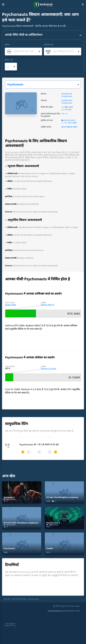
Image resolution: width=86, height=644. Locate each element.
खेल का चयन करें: (78, 85)
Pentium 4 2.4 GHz (48, 369)
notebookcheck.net (55, 611)
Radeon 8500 (11, 305)
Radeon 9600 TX (47, 305)
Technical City (43, 5)
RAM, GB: (9, 60)
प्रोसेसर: (7, 45)
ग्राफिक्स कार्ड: (49, 45)
